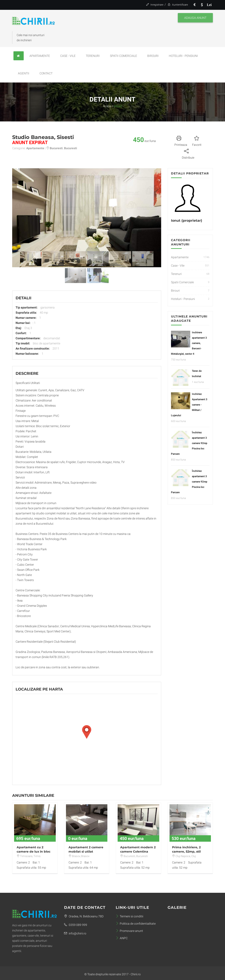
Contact (46, 73)
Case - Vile (68, 56)
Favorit (197, 140)
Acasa (107, 106)
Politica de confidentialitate (136, 924)
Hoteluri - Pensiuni (183, 56)
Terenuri (93, 56)
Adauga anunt (195, 18)
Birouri (153, 56)
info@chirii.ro (75, 933)
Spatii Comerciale (123, 56)
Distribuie (188, 153)
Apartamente (40, 56)
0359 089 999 (76, 925)
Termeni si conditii (129, 916)
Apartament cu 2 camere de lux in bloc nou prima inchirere (34, 852)
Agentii (24, 73)
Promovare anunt (129, 931)
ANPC (122, 938)
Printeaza (181, 140)
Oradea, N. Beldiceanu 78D (84, 916)
